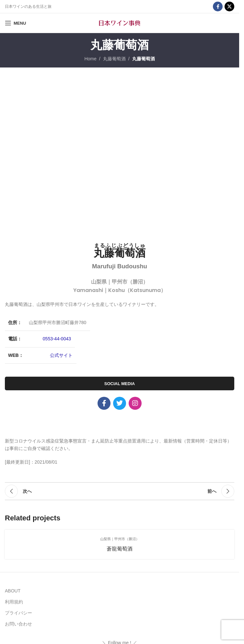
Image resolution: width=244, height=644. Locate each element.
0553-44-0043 (57, 339)
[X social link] (229, 6)
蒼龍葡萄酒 (120, 549)
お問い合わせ (18, 624)
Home (90, 59)
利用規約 (14, 602)
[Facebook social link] (218, 6)
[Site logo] (120, 23)
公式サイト (61, 355)
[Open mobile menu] (15, 23)
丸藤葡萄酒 (114, 59)
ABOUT (13, 591)
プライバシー (18, 613)
